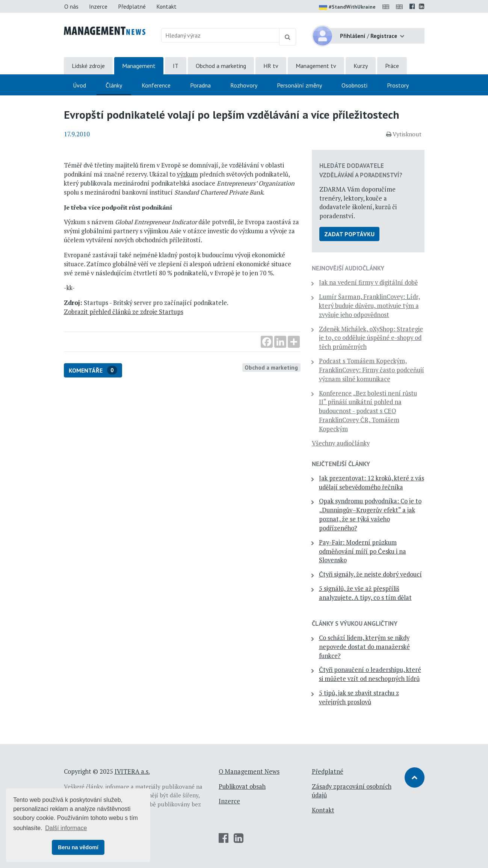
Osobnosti (354, 85)
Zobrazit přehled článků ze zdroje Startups (124, 312)
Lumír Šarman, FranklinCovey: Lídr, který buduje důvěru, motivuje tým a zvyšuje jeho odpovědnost (369, 306)
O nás (71, 6)
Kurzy (361, 66)
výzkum (187, 174)
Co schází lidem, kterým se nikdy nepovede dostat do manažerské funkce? (364, 647)
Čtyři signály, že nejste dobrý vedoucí (370, 574)
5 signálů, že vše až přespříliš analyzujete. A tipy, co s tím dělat (365, 593)
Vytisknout (404, 134)
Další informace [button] (66, 828)
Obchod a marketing (221, 66)
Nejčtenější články (341, 464)
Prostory (398, 85)
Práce (392, 66)
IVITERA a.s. (132, 771)
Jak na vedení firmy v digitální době (368, 282)
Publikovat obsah (242, 786)
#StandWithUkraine (347, 8)
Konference (156, 85)
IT (176, 66)
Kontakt (166, 6)
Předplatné (132, 6)
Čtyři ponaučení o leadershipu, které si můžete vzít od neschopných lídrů (370, 674)
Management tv (316, 66)
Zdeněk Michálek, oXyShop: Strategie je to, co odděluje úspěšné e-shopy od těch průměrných (371, 338)
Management (139, 66)
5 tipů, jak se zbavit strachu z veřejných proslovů (359, 697)
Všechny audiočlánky (341, 443)
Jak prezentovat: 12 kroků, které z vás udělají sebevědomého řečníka (372, 483)
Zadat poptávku (349, 234)
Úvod (79, 85)
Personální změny (299, 85)
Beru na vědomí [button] (78, 847)
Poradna (200, 85)
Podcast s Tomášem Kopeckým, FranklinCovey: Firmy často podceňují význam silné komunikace (372, 370)
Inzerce (98, 6)
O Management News (249, 771)
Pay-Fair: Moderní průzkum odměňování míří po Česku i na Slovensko (363, 551)
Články (114, 85)
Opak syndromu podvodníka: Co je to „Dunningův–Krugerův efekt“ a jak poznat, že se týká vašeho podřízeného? (370, 514)
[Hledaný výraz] (220, 35)
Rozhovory (244, 85)
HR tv (271, 66)
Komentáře (93, 370)
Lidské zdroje (88, 66)
